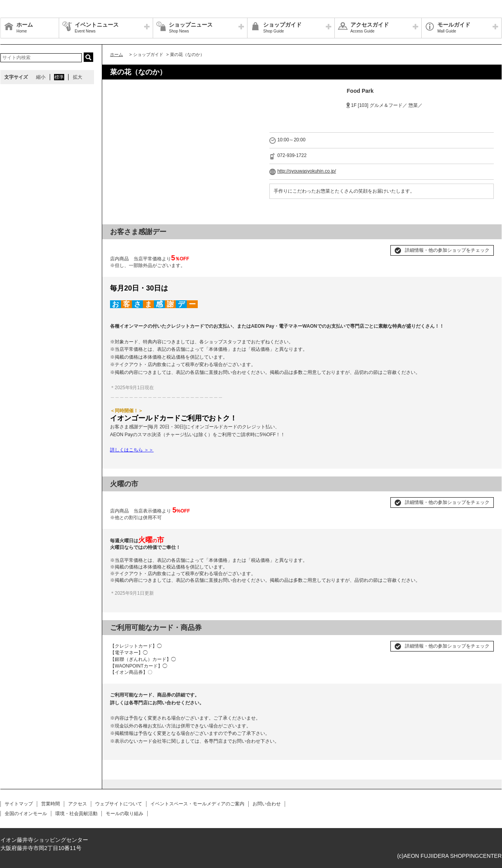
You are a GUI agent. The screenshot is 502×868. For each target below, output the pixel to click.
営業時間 (51, 804)
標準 (59, 77)
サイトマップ (19, 804)
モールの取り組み (125, 814)
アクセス (78, 804)
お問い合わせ (267, 804)
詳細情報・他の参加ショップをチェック (447, 250)
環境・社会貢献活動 (76, 814)
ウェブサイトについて (119, 804)
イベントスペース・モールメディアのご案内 (197, 804)
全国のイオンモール (26, 814)
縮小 (41, 77)
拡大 (78, 77)
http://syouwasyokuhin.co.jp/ (307, 171)
